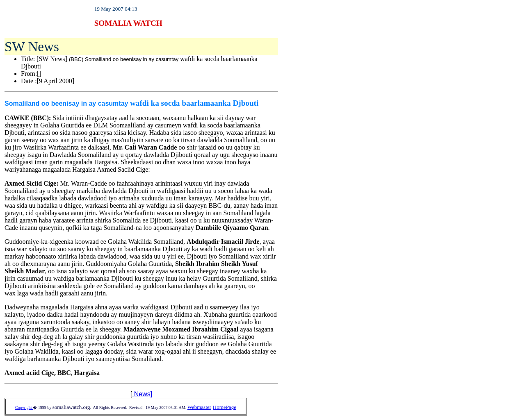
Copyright (24, 408)
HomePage (225, 407)
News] (142, 394)
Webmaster (199, 407)
